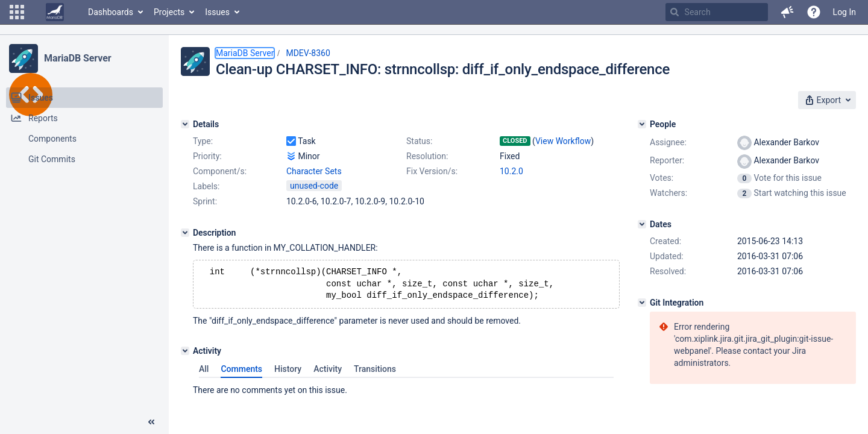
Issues (217, 12)
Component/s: (220, 171)
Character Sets (314, 171)
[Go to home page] (55, 12)
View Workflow (563, 141)
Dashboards (111, 12)
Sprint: (205, 201)
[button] (17, 12)
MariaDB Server (77, 58)
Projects (169, 12)
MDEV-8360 (308, 53)
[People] (642, 124)
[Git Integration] (642, 303)
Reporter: (667, 160)
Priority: (207, 156)
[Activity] (185, 354)
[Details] (185, 124)
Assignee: (668, 142)
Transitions (375, 373)
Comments (241, 373)
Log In (844, 12)
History (288, 373)
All (204, 373)
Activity (328, 373)
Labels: (206, 186)
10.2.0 (511, 171)
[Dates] (642, 224)
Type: (203, 141)
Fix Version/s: (432, 171)
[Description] (185, 233)
